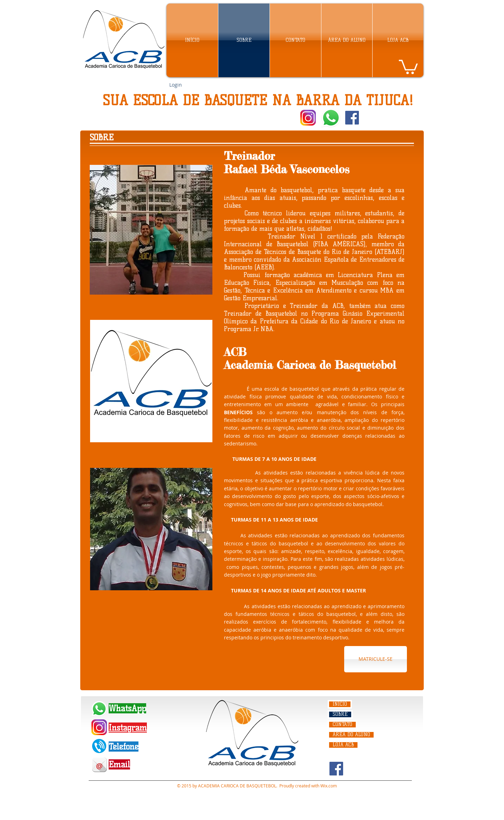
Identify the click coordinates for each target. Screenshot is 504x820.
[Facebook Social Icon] (352, 118)
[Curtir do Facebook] (375, 118)
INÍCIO (340, 704)
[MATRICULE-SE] (376, 659)
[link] (408, 66)
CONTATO (342, 725)
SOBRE (340, 714)
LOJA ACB (343, 745)
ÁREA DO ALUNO (351, 735)
